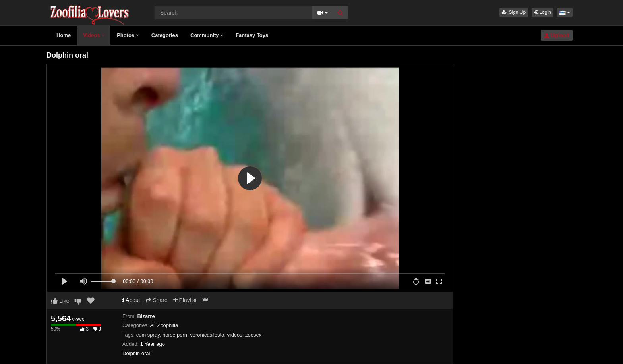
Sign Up (514, 12)
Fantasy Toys (252, 35)
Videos (94, 35)
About (131, 300)
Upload (557, 35)
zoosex (253, 335)
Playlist (185, 300)
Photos (128, 35)
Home (64, 35)
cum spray (148, 335)
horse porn (175, 335)
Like (60, 301)
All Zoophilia (164, 325)
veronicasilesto (207, 335)
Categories (165, 35)
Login (543, 12)
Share (157, 300)
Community (207, 35)
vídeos (235, 335)
